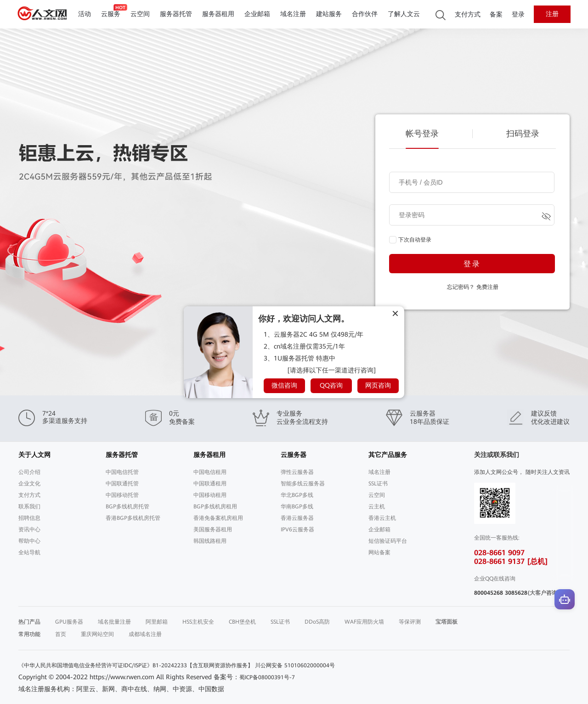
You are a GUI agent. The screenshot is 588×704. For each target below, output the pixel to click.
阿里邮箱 (157, 622)
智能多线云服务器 (303, 484)
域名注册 (293, 14)
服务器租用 (218, 14)
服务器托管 (176, 14)
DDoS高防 (317, 622)
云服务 (111, 14)
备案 (496, 14)
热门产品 (29, 622)
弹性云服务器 (297, 472)
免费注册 (487, 287)
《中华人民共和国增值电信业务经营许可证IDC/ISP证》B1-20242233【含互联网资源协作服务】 (136, 665)
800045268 (489, 593)
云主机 (377, 507)
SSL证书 (378, 484)
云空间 (140, 14)
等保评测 (410, 622)
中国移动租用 (210, 495)
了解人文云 (404, 14)
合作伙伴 (365, 14)
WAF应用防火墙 (364, 622)
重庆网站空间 (97, 634)
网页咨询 (378, 385)
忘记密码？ (461, 287)
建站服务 (329, 14)
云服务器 (294, 455)
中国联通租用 (210, 484)
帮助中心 (29, 541)
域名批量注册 (114, 622)
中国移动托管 (122, 495)
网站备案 (379, 552)
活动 (85, 14)
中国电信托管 (122, 472)
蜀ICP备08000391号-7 (267, 677)
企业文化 (29, 484)
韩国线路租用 (210, 541)
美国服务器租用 (213, 529)
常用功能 (29, 634)
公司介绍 (29, 472)
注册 (552, 14)
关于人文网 (34, 455)
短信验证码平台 (388, 541)
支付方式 (468, 14)
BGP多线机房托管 (127, 507)
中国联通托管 (122, 484)
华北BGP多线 (297, 495)
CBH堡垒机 (242, 622)
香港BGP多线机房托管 (133, 518)
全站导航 (29, 552)
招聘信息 (29, 518)
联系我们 (29, 507)
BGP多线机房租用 (215, 507)
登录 (518, 14)
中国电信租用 (210, 472)
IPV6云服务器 (297, 529)
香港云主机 (382, 518)
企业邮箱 (257, 14)
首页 (61, 634)
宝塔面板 (447, 622)
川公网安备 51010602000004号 (295, 665)
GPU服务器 (69, 622)
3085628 (516, 593)
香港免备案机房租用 (218, 518)
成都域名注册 (145, 634)
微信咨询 (284, 385)
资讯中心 (29, 529)
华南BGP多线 (297, 507)
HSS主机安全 (198, 622)
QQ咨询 (331, 385)
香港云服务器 (297, 518)
